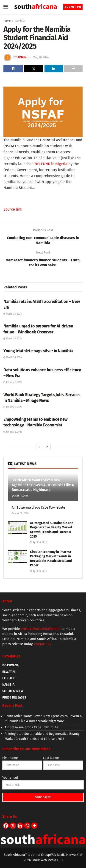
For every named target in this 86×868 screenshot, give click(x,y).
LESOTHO (9, 678)
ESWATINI (9, 672)
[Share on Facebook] (13, 69)
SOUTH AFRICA (13, 691)
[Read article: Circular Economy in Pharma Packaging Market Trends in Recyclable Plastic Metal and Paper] (17, 556)
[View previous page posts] (39, 447)
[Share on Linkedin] (54, 69)
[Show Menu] (6, 7)
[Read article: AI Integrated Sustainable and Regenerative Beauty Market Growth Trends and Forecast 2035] (17, 527)
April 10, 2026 (20, 513)
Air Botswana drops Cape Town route (38, 508)
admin (22, 57)
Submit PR (73, 7)
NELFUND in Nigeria (51, 164)
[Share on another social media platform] (74, 69)
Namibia (20, 21)
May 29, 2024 (41, 57)
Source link (13, 209)
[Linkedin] (20, 826)
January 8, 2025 (13, 382)
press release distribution (41, 629)
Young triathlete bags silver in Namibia (38, 351)
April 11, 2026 (20, 496)
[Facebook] (6, 826)
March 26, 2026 (12, 314)
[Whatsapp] (27, 826)
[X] (13, 826)
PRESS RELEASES (14, 697)
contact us (42, 644)
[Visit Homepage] (36, 7)
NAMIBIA (8, 685)
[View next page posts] (47, 447)
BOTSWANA (10, 665)
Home (7, 21)
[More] (34, 826)
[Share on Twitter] (34, 69)
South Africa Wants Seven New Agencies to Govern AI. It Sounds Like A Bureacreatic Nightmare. (43, 485)
